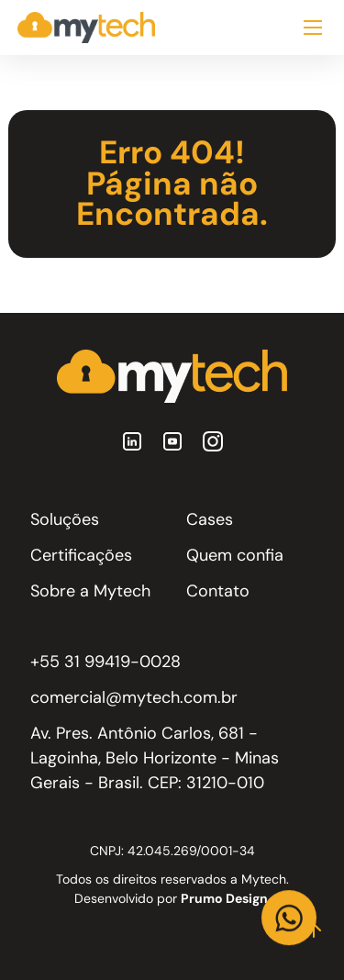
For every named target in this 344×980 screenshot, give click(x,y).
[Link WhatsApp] (289, 918)
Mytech (264, 879)
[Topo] (314, 930)
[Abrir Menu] (313, 28)
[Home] (86, 28)
